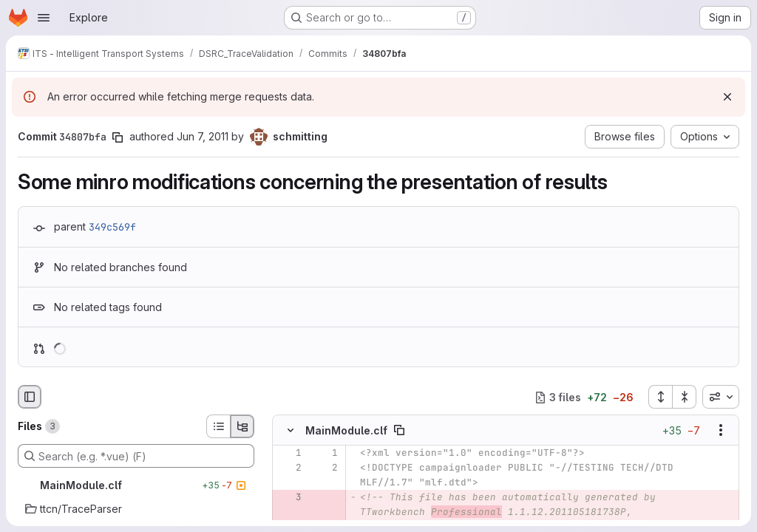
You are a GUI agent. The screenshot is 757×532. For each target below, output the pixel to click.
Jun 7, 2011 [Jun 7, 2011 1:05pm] (203, 136)
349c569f (112, 227)
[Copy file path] (399, 431)
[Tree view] (242, 426)
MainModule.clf (346, 430)
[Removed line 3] (289, 498)
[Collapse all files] (685, 397)
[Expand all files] (660, 397)
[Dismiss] (727, 97)
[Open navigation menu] (44, 18)
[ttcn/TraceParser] (136, 509)
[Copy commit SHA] (118, 137)
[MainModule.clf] (136, 485)
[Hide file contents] (291, 431)
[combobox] (721, 397)
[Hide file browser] (30, 397)
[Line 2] (289, 468)
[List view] (218, 426)
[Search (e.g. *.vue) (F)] (136, 456)
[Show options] (721, 431)
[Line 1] (289, 454)
